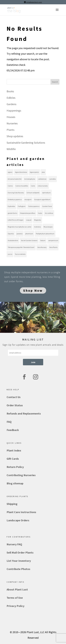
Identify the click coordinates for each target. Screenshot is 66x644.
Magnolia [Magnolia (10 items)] (38, 220)
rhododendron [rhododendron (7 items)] (13, 240)
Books (10, 91)
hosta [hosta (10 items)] (40, 213)
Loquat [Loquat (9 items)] (29, 220)
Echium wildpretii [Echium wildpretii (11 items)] (33, 193)
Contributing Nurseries (21, 475)
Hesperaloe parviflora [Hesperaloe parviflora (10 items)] (28, 213)
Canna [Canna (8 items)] (10, 186)
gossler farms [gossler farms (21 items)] (12, 213)
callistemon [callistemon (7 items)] (42, 179)
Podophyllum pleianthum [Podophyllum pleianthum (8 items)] (45, 234)
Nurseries (12, 123)
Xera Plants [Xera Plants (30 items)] (53, 247)
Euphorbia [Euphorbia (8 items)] (11, 206)
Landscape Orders (18, 520)
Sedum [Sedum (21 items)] (43, 240)
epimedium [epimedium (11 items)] (46, 193)
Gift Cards (13, 459)
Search (55, 82)
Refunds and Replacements (24, 413)
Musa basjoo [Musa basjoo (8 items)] (48, 227)
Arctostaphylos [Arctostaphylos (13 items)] (30, 179)
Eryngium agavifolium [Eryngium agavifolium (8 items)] (42, 199)
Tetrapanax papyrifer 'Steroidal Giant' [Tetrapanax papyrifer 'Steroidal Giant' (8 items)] (21, 247)
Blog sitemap (15, 483)
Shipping (12, 504)
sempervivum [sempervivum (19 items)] (53, 240)
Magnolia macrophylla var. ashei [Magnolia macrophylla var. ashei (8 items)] (19, 227)
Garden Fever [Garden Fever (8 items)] (47, 206)
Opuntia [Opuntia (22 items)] (11, 234)
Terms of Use (15, 598)
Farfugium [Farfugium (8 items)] (22, 206)
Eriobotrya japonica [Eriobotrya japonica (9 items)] (15, 199)
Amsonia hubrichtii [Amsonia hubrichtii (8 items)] (15, 179)
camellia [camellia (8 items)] (52, 179)
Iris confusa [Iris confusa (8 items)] (49, 213)
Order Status (15, 405)
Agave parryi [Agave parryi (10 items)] (34, 172)
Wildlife (11, 149)
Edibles (11, 98)
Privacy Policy (15, 606)
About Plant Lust (17, 589)
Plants (10, 130)
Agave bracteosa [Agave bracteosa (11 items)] (21, 172)
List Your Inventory (19, 561)
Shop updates (15, 136)
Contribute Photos (18, 569)
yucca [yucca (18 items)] (10, 254)
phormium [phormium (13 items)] (29, 234)
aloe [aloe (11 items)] (43, 172)
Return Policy (15, 467)
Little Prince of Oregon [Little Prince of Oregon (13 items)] (16, 220)
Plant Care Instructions (21, 512)
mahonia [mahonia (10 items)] (37, 227)
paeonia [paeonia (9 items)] (20, 234)
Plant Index (14, 450)
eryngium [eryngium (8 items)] (28, 199)
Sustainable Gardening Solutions (26, 143)
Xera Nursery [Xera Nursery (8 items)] (42, 247)
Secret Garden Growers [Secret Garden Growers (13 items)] (29, 240)
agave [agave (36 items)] (10, 172)
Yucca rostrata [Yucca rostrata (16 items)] (20, 254)
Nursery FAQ (14, 544)
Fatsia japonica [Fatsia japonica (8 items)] (34, 206)
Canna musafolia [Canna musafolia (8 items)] (22, 186)
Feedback (13, 430)
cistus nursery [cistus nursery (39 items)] (43, 186)
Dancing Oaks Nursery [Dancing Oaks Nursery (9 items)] (16, 193)
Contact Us (14, 397)
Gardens (11, 104)
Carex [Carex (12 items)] (33, 186)
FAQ (9, 422)
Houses (11, 117)
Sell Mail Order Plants (20, 552)
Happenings (14, 110)
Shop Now (33, 290)
